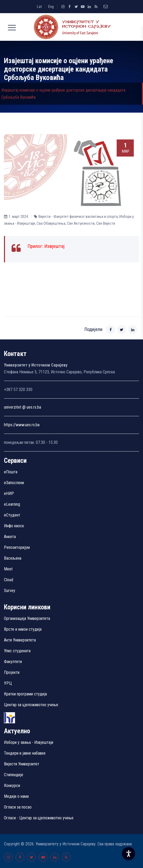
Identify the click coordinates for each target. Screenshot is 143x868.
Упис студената (17, 651)
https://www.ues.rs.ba (22, 425)
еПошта (11, 472)
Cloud (9, 580)
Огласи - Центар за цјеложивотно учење (39, 818)
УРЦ (8, 683)
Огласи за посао (18, 807)
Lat (39, 7)
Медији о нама (16, 796)
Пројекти (12, 672)
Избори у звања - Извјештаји (29, 742)
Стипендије (14, 775)
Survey (10, 591)
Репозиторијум (17, 547)
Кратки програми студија (25, 694)
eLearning (12, 504)
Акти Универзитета (20, 640)
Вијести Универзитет (22, 764)
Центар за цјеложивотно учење (31, 705)
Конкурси (12, 786)
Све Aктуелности (81, 223)
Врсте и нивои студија (23, 629)
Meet (8, 569)
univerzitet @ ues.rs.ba (23, 407)
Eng (51, 7)
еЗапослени (14, 483)
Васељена (13, 558)
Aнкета (10, 537)
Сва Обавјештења (51, 223)
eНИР (9, 493)
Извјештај (54, 246)
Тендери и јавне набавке (25, 753)
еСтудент (12, 515)
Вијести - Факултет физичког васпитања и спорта (78, 217)
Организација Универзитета (27, 618)
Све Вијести (106, 223)
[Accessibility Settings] (129, 854)
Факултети (13, 662)
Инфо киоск (14, 526)
